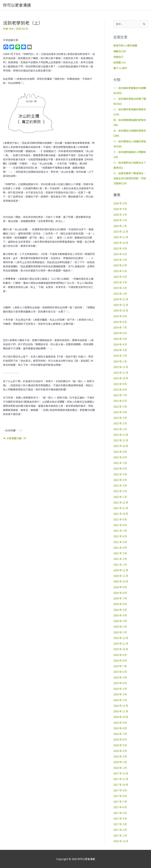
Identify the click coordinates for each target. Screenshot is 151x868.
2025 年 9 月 (120, 248)
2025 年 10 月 (121, 243)
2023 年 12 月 (121, 367)
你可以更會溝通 (17, 5)
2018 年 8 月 (120, 728)
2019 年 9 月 (120, 655)
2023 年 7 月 (120, 395)
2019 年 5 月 (120, 677)
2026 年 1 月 (120, 226)
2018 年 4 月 (120, 751)
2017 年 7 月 (120, 802)
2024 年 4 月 (120, 344)
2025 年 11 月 (121, 237)
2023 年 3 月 (120, 418)
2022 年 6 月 (120, 468)
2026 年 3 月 (120, 214)
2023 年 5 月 (120, 406)
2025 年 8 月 (120, 254)
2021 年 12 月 (121, 502)
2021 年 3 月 (120, 553)
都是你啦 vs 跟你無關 (125, 45)
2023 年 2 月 (120, 423)
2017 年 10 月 (121, 785)
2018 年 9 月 (120, 723)
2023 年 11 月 (121, 373)
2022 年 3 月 (120, 485)
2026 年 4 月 (120, 209)
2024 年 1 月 (120, 361)
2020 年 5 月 (120, 610)
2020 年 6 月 (120, 604)
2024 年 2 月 (120, 356)
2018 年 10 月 (121, 717)
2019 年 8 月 (120, 660)
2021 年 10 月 (121, 514)
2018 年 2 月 (120, 762)
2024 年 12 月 (121, 299)
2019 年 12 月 (121, 638)
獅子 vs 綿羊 (120, 68)
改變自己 (118, 57)
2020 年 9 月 (120, 587)
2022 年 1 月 (120, 497)
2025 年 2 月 (120, 288)
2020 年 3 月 (120, 621)
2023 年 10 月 (121, 378)
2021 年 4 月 (120, 548)
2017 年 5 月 (120, 813)
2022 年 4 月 (120, 480)
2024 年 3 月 (120, 350)
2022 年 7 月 (120, 463)
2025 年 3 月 (120, 282)
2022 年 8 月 (120, 457)
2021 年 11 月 (121, 508)
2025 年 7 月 (120, 260)
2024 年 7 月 (120, 327)
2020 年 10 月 (121, 581)
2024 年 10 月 (121, 310)
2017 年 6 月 (120, 807)
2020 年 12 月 (121, 570)
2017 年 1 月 (120, 835)
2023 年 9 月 (120, 384)
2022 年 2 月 (120, 491)
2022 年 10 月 (121, 446)
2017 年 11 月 (121, 779)
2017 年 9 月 (120, 790)
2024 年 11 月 (121, 305)
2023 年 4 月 (120, 412)
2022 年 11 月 (121, 440)
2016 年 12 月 (121, 841)
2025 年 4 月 (120, 277)
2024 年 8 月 (120, 322)
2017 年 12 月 (121, 773)
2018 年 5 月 (120, 745)
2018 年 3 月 (120, 756)
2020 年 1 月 (120, 632)
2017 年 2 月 (120, 830)
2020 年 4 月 (120, 615)
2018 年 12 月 (121, 706)
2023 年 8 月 (120, 390)
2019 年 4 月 (120, 683)
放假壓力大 (120, 62)
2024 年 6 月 (120, 333)
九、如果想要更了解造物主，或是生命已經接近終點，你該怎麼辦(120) (130, 178)
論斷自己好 (120, 51)
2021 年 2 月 (120, 559)
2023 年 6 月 (120, 401)
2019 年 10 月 (121, 649)
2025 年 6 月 (120, 265)
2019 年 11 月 (121, 643)
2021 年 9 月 (120, 519)
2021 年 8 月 (120, 525)
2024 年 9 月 (120, 316)
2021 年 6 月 (120, 536)
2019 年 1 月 (120, 700)
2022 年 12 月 (121, 435)
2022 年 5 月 (120, 474)
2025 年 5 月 (120, 271)
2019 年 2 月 (120, 694)
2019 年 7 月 (120, 666)
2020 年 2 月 (120, 627)
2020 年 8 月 (120, 593)
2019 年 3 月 (120, 689)
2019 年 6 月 (120, 672)
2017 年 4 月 (120, 818)
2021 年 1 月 (120, 565)
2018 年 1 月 (120, 768)
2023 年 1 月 (120, 429)
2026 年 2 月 (120, 220)
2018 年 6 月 (120, 739)
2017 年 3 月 (120, 824)
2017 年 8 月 (120, 796)
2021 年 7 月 (120, 531)
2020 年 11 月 (121, 576)
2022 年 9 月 (120, 452)
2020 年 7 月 (120, 598)
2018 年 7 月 (120, 734)
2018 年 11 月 (121, 711)
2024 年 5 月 (120, 339)
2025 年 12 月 (121, 231)
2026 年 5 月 (120, 203)
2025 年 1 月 (120, 294)
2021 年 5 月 (120, 542)
